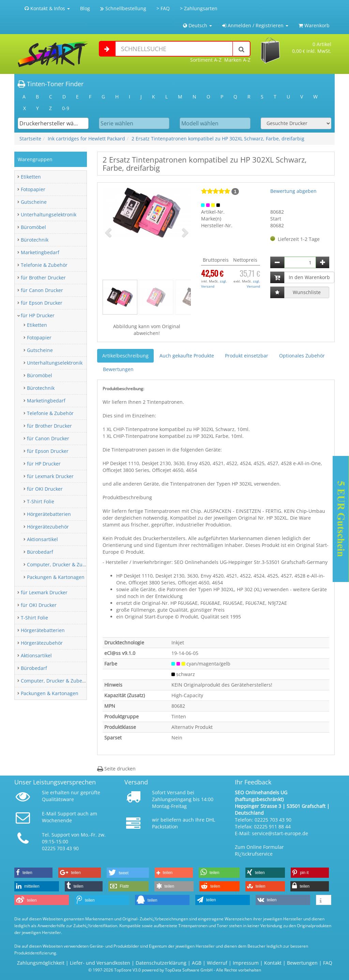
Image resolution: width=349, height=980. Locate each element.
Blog (85, 8)
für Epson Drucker (42, 303)
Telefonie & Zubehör (44, 265)
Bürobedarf (40, 552)
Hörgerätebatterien (49, 514)
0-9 (66, 108)
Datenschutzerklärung (161, 963)
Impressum (246, 963)
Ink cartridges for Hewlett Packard (86, 139)
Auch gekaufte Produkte (187, 356)
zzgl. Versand (214, 284)
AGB (197, 963)
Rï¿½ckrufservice (254, 854)
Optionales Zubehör (302, 356)
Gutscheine (34, 202)
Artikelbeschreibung (125, 356)
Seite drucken (116, 769)
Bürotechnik (35, 240)
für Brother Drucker (43, 278)
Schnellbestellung (123, 8)
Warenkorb (314, 25)
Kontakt (273, 963)
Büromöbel (33, 227)
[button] (109, 232)
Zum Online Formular (259, 847)
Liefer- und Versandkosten (100, 963)
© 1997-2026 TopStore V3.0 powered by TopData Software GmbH (150, 970)
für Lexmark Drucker (50, 476)
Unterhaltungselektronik (49, 215)
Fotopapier (33, 189)
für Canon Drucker (42, 290)
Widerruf (217, 963)
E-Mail (49, 814)
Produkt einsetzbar (247, 356)
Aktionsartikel (42, 539)
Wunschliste (307, 292)
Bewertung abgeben (293, 191)
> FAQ (163, 8)
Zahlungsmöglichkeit (41, 963)
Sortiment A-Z (206, 60)
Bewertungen (118, 369)
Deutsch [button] (198, 25)
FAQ (328, 963)
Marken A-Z (237, 60)
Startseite (30, 139)
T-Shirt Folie (41, 501)
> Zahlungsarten (199, 8)
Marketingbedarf (40, 252)
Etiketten (31, 177)
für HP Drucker (38, 315)
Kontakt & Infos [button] (47, 8)
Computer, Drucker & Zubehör (62, 564)
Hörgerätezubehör (48, 527)
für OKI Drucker (45, 489)
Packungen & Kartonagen (56, 577)
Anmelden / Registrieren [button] (255, 25)
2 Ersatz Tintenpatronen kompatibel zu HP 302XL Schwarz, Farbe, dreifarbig (218, 139)
